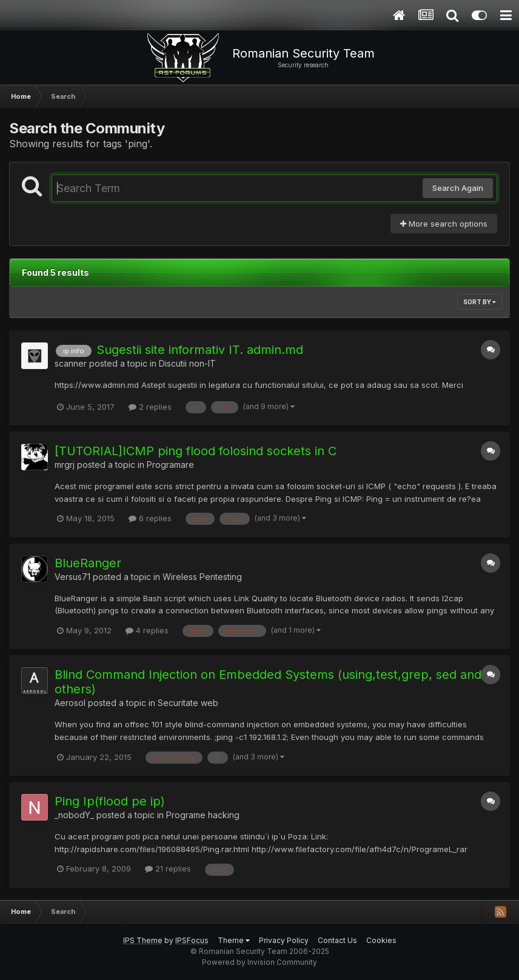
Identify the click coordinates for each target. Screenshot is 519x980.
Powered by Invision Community (259, 962)
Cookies (381, 940)
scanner (71, 363)
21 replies (168, 868)
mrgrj (65, 465)
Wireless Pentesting (202, 577)
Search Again (458, 188)
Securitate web (188, 703)
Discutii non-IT (187, 363)
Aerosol (70, 703)
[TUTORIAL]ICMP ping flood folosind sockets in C (196, 451)
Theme (234, 940)
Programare (170, 465)
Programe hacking (203, 815)
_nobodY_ (74, 815)
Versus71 (72, 577)
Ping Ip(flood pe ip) (110, 801)
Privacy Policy (284, 940)
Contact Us (337, 940)
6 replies (150, 518)
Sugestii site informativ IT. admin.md (200, 350)
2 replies (150, 407)
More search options (444, 224)
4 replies (147, 630)
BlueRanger (88, 563)
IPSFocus (192, 940)
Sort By (480, 302)
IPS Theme (143, 940)
